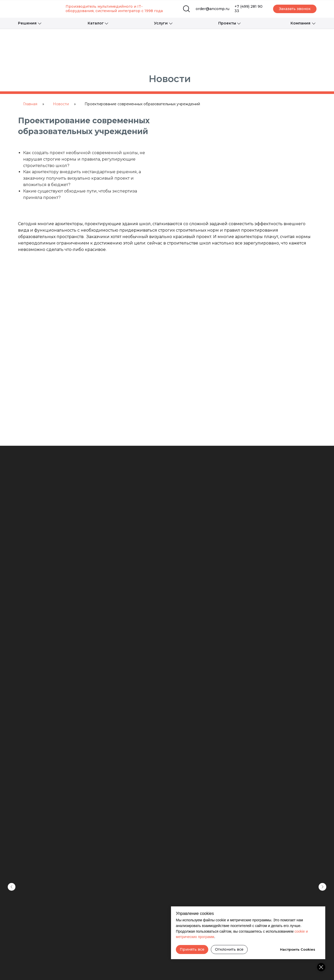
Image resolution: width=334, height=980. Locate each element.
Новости (61, 104)
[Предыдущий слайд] (12, 804)
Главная (30, 104)
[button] (295, 9)
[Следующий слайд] (322, 804)
